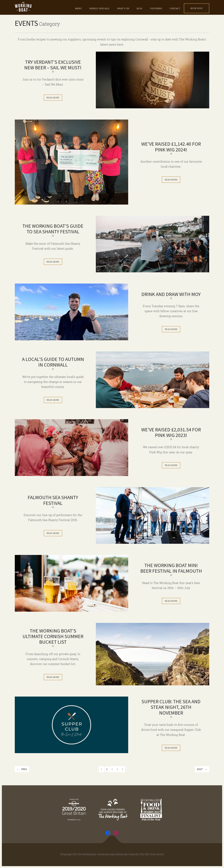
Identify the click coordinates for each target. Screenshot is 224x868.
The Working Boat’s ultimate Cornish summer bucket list (53, 636)
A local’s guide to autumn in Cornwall (53, 362)
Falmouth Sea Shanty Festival (53, 500)
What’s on (123, 8)
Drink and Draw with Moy (171, 294)
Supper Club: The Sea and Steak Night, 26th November (171, 707)
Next (200, 769)
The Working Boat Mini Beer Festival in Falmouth (171, 568)
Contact (175, 8)
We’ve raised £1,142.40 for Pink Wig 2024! (171, 147)
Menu (78, 8)
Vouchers (156, 8)
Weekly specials (99, 8)
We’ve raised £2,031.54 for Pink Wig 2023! (171, 432)
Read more (53, 98)
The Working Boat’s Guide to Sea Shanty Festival (53, 229)
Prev (24, 769)
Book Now (197, 8)
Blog (140, 8)
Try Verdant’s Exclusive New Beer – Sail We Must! (53, 65)
